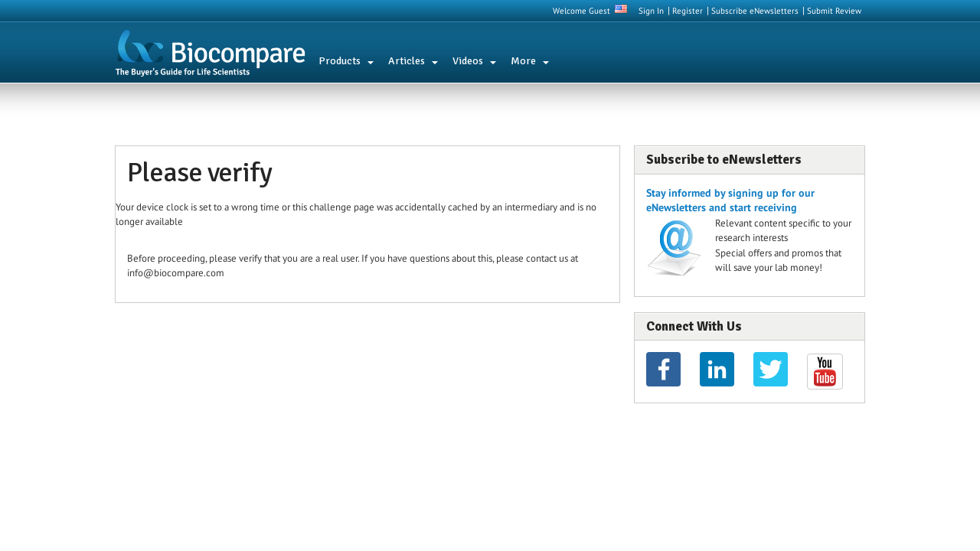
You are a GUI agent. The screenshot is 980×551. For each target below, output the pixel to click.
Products (340, 61)
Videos (468, 61)
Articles (407, 61)
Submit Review (834, 11)
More (523, 61)
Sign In (651, 11)
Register (688, 11)
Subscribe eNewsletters (755, 11)
